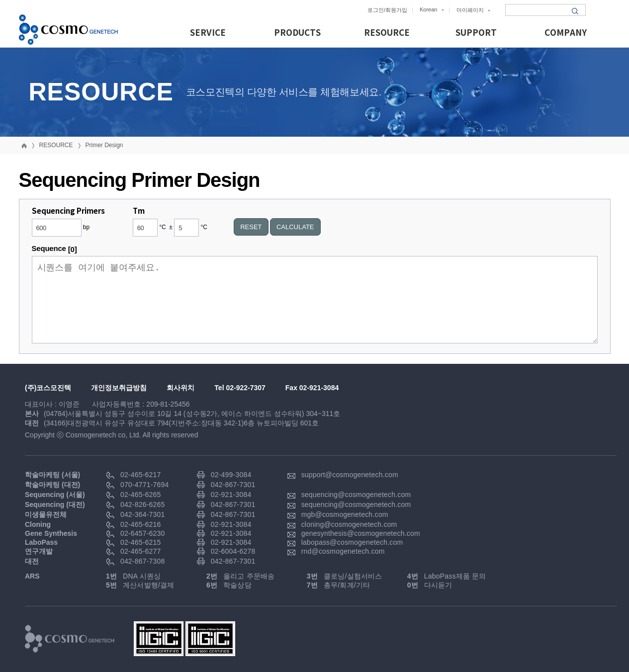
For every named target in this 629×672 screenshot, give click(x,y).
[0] (73, 249)
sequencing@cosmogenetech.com (356, 495)
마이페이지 (473, 10)
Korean (432, 9)
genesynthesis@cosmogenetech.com (361, 533)
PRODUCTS (297, 33)
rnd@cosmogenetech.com (343, 551)
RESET (251, 227)
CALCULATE (295, 227)
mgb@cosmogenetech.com (345, 514)
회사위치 (180, 388)
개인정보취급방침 (119, 388)
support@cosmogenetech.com (350, 475)
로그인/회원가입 (387, 10)
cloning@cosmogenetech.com (349, 524)
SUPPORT (476, 33)
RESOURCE (387, 33)
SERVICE (208, 33)
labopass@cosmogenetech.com (352, 542)
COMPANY (566, 33)
